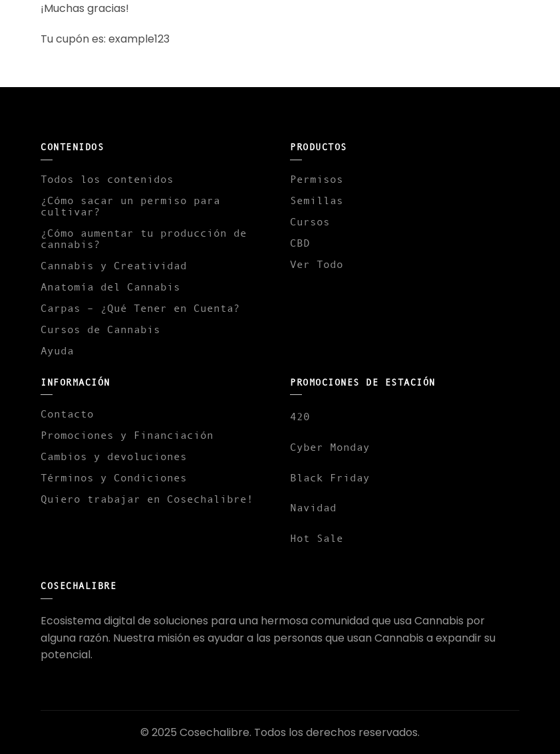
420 (300, 416)
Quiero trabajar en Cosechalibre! (147, 499)
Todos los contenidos (107, 179)
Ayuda (57, 350)
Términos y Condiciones (114, 477)
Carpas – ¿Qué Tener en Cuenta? (140, 308)
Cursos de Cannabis (100, 329)
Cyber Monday (330, 447)
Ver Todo (317, 264)
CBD (300, 243)
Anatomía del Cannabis (110, 287)
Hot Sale (317, 538)
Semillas (317, 200)
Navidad (313, 507)
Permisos (317, 179)
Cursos (310, 221)
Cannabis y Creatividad (114, 265)
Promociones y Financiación (127, 435)
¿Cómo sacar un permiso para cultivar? (130, 206)
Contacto (67, 414)
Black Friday (330, 477)
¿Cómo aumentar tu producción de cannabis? (144, 238)
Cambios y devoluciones (114, 456)
